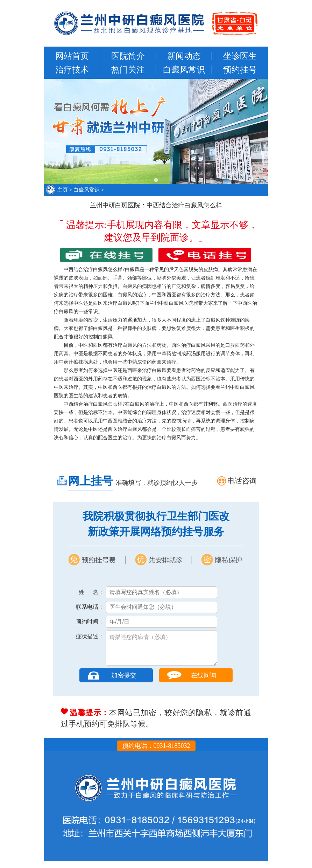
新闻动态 (184, 56)
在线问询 (204, 682)
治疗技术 (72, 70)
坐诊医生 (240, 56)
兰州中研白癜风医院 (171, 303)
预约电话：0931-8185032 (156, 753)
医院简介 (128, 56)
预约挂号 (240, 70)
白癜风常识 (184, 70)
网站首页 (72, 56)
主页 (63, 190)
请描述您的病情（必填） (161, 652)
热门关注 (128, 70)
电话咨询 (242, 481)
